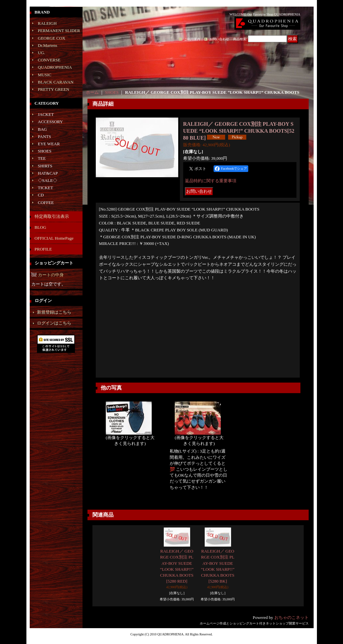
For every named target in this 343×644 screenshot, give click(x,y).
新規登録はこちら (54, 312)
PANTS (45, 136)
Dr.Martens (48, 45)
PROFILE (43, 249)
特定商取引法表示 (52, 216)
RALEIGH (47, 23)
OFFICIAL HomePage (54, 238)
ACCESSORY (51, 122)
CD (41, 195)
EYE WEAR (49, 144)
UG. (42, 53)
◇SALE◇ (48, 180)
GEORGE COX (52, 38)
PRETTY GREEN (54, 89)
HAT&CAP (48, 173)
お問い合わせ (219, 39)
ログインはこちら (54, 323)
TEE (42, 158)
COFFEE (46, 203)
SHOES (45, 151)
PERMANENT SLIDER (59, 31)
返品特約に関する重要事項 (211, 181)
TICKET (46, 188)
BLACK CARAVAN (56, 82)
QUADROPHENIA (55, 67)
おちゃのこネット (292, 617)
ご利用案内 (192, 39)
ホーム (92, 92)
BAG (42, 129)
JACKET (46, 114)
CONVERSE (49, 60)
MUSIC (45, 75)
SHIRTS (45, 166)
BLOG (40, 227)
